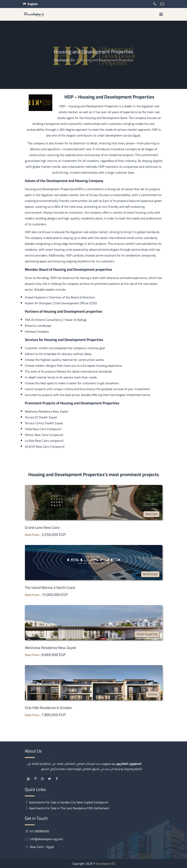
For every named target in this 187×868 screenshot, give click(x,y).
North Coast (150, 574)
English (33, 4)
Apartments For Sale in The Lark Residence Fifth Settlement (69, 808)
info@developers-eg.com (44, 839)
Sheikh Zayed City (147, 634)
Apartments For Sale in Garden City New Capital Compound (68, 802)
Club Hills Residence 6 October (49, 708)
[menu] (161, 14)
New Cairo (151, 514)
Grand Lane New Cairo (42, 527)
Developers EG (106, 864)
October (153, 694)
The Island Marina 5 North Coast (50, 588)
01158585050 (37, 831)
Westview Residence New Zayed (50, 648)
